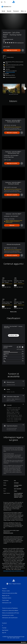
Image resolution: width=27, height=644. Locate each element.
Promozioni (16, 11)
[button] (10, 72)
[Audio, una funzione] (13, 390)
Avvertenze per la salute (8, 533)
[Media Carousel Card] (11, 89)
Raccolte (9, 11)
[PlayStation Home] (14, 2)
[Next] (25, 89)
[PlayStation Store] (7, 7)
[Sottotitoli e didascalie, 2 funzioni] (13, 398)
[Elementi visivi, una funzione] (13, 383)
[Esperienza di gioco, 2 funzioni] (13, 428)
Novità (3, 11)
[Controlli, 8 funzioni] (13, 413)
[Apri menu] (2, 2)
